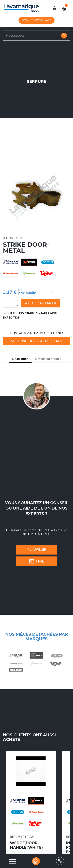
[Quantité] (9, 303)
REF (5, 238)
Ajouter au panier (40, 303)
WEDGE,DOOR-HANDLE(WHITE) (26, 845)
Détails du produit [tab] (48, 359)
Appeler (36, 550)
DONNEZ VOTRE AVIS (36, 20)
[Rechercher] (36, 36)
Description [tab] (20, 359)
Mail (37, 562)
